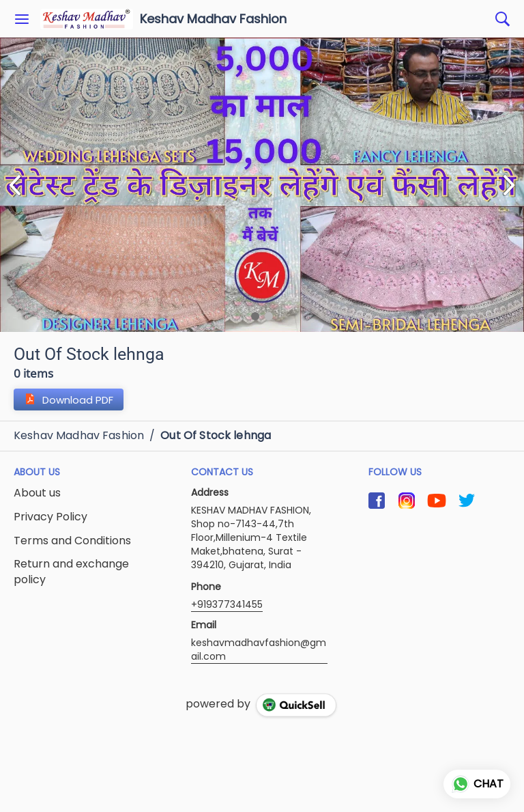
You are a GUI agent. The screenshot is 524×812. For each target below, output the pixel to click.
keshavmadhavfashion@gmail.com (259, 649)
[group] (262, 185)
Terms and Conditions (72, 541)
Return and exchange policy (71, 572)
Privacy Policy (50, 517)
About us (37, 493)
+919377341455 (227, 604)
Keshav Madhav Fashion (213, 19)
